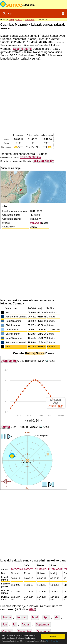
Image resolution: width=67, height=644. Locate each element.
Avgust (26, 624)
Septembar (43, 624)
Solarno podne (22, 49)
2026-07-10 (30, 569)
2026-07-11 (43, 569)
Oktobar (7, 632)
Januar (7, 617)
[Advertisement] (33, 97)
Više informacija (52, 641)
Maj (57, 617)
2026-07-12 (56, 569)
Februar (22, 617)
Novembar (25, 632)
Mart (35, 617)
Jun (5, 624)
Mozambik (30, 20)
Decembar (43, 632)
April (46, 617)
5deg (11, 20)
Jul (14, 624)
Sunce (7, 13)
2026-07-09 (17, 569)
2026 (32, 609)
